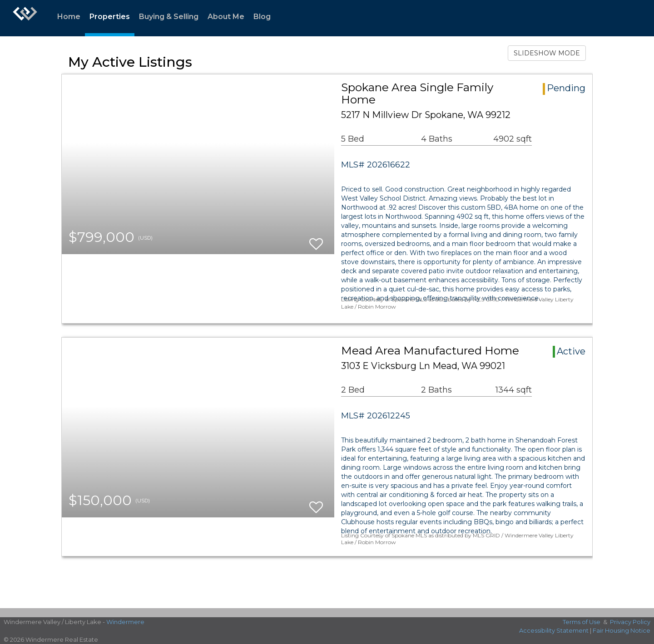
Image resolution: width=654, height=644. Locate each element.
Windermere (125, 622)
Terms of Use (582, 622)
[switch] (316, 240)
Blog (262, 17)
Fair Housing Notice (622, 630)
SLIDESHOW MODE (547, 53)
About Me (226, 17)
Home (69, 17)
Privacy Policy (630, 622)
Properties (110, 17)
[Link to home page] (25, 18)
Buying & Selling (169, 17)
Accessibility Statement (554, 630)
